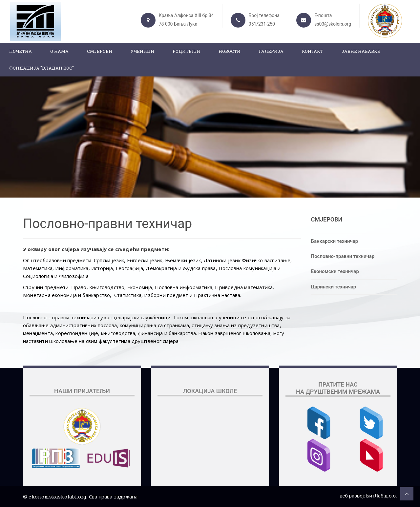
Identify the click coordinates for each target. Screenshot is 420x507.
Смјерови (100, 51)
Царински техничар (334, 287)
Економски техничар (335, 271)
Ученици (142, 51)
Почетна (21, 51)
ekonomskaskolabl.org (57, 496)
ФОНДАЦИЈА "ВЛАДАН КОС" (42, 68)
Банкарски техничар (335, 241)
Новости (230, 51)
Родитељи (186, 51)
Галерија (271, 51)
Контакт (313, 51)
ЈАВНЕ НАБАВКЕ (361, 51)
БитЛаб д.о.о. (382, 496)
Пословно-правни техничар (343, 256)
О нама (59, 51)
